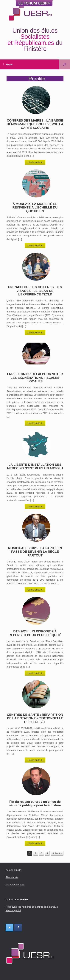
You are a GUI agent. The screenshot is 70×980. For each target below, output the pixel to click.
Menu (8, 64)
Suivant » (57, 853)
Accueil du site (13, 870)
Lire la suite (35, 162)
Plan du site (12, 877)
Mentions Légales (15, 885)
